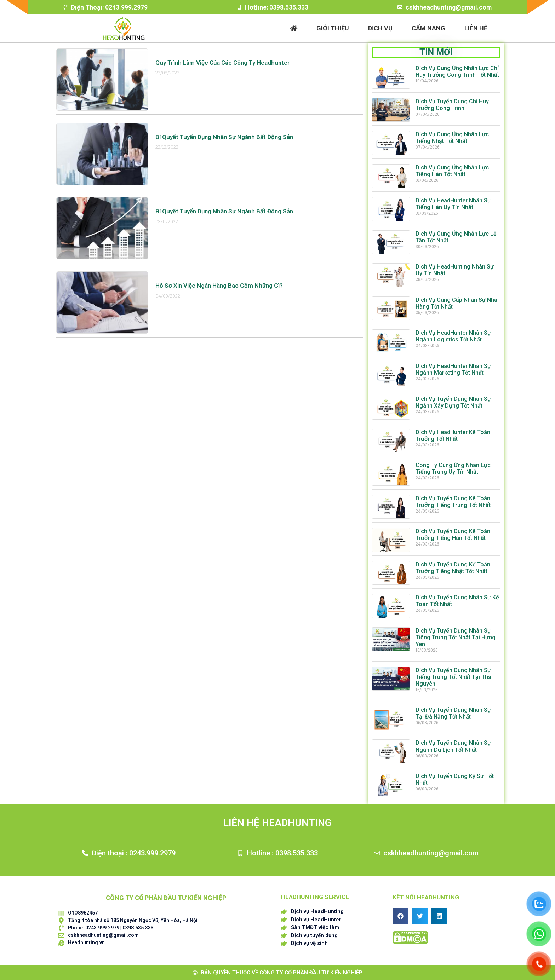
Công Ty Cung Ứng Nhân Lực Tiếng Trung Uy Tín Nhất (453, 468)
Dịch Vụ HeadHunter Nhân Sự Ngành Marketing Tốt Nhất (453, 369)
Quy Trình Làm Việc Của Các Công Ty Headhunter (223, 63)
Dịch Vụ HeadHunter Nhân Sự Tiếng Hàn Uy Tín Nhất (453, 204)
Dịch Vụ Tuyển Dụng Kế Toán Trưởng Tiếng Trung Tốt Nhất (453, 502)
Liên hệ (476, 28)
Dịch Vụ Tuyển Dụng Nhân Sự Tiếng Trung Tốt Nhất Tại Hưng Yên (456, 637)
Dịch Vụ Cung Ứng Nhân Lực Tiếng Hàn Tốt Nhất (452, 171)
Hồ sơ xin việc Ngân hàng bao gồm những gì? (219, 286)
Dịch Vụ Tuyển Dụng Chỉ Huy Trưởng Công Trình (452, 105)
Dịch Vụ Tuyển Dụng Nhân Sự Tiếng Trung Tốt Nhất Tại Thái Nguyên (454, 677)
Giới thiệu (333, 28)
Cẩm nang (428, 28)
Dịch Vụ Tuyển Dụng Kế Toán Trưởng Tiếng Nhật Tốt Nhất (453, 568)
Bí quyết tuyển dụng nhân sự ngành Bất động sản (224, 137)
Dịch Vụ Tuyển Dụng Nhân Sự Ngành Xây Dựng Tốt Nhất (453, 402)
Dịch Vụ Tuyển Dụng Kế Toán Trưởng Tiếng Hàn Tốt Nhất (453, 535)
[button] (400, 916)
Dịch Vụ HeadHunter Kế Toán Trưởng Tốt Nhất (453, 436)
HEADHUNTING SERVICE (315, 897)
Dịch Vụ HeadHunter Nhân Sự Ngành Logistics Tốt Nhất (453, 336)
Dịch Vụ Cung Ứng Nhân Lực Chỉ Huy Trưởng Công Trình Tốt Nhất (457, 71)
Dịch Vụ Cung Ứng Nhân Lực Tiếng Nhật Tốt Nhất (452, 138)
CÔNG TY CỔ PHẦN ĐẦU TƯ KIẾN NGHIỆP (166, 898)
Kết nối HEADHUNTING (426, 897)
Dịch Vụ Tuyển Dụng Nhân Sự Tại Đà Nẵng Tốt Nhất (453, 713)
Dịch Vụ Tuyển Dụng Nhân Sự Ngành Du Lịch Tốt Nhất (453, 746)
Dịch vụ (380, 28)
